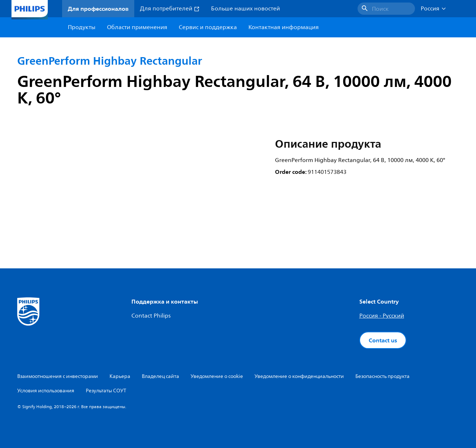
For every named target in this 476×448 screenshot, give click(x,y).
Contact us (383, 340)
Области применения (137, 27)
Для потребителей (170, 9)
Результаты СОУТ (106, 391)
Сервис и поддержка (208, 27)
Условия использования (46, 391)
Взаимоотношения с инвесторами (58, 376)
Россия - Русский (382, 316)
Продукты (82, 27)
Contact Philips (151, 316)
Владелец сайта (160, 376)
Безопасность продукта (382, 376)
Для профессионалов (98, 9)
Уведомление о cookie (217, 376)
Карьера (120, 376)
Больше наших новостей (246, 9)
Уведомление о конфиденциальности (299, 376)
